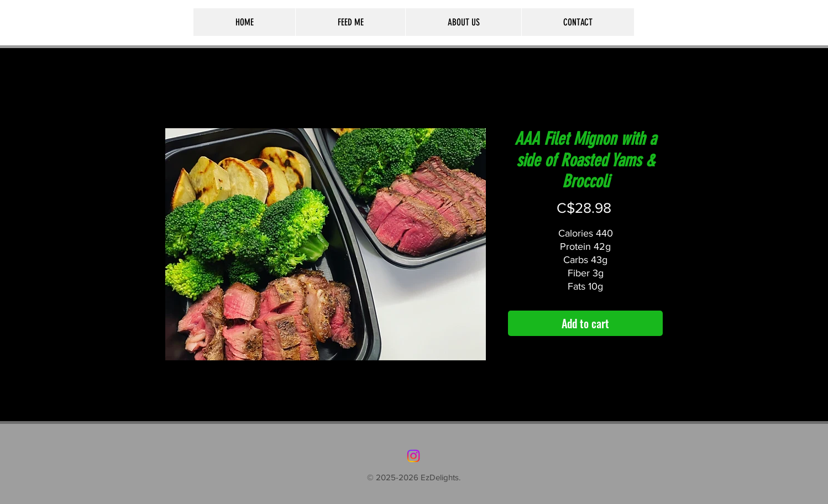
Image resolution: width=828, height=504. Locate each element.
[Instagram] (413, 456)
